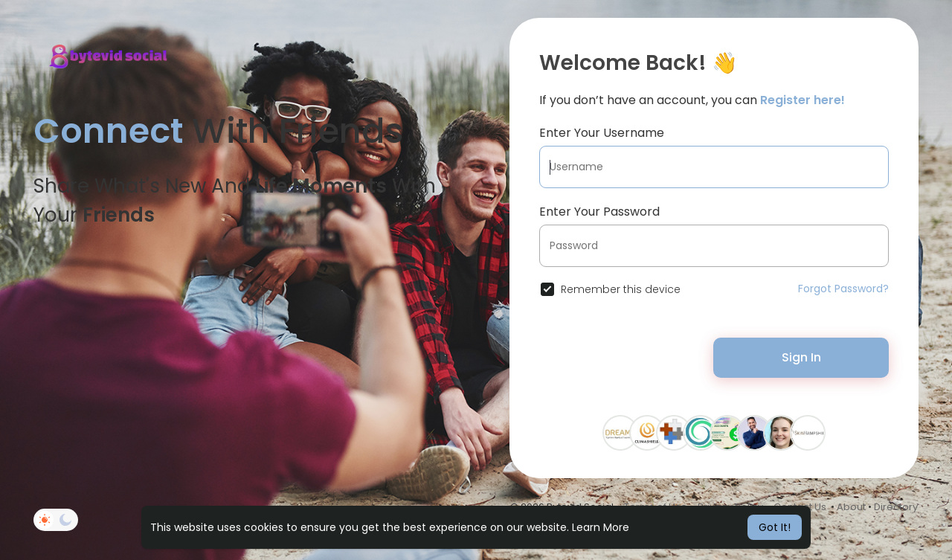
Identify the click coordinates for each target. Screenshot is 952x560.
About (851, 507)
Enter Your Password (599, 212)
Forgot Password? (843, 289)
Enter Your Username (602, 133)
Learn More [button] (601, 527)
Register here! (803, 100)
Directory (896, 507)
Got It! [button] (775, 527)
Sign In (801, 357)
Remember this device (621, 289)
